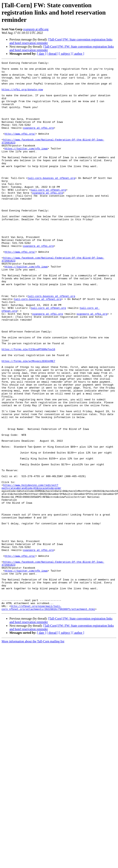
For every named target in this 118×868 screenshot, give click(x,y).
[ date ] (42, 54)
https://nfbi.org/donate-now (22, 95)
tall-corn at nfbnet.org (48, 212)
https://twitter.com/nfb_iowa (26, 163)
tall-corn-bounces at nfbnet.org (51, 198)
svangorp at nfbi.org (36, 29)
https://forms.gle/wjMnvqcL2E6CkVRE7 (28, 418)
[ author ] (78, 54)
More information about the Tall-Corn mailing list (33, 741)
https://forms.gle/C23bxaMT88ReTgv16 (28, 403)
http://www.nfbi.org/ (20, 145)
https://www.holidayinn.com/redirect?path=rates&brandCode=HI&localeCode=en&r (31, 565)
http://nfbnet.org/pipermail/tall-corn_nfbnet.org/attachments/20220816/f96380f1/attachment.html (48, 706)
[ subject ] (65, 54)
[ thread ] (53, 54)
